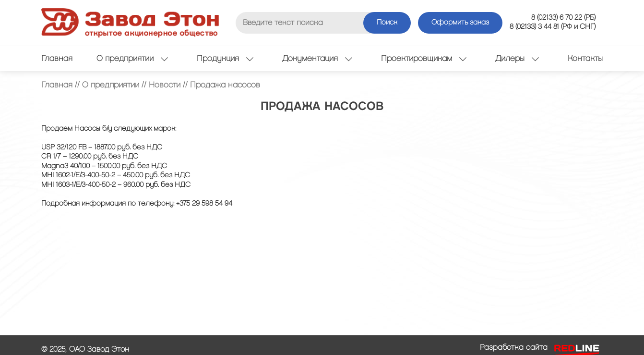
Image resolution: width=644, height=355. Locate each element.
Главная (57, 59)
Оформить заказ (460, 23)
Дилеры (517, 58)
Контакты (585, 59)
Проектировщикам (424, 58)
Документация (317, 58)
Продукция (225, 58)
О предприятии (132, 58)
